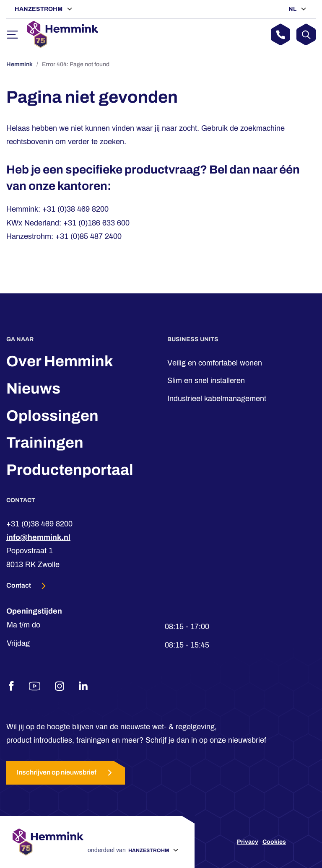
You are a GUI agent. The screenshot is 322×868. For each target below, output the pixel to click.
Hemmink (19, 64)
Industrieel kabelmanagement (217, 399)
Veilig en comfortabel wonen (215, 363)
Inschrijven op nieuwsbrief (66, 773)
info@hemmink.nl (38, 537)
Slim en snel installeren (206, 381)
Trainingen (45, 443)
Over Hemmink (60, 361)
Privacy (248, 842)
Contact (19, 585)
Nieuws (33, 389)
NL (293, 9)
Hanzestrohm (39, 9)
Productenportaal (70, 470)
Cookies (274, 842)
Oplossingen (52, 416)
